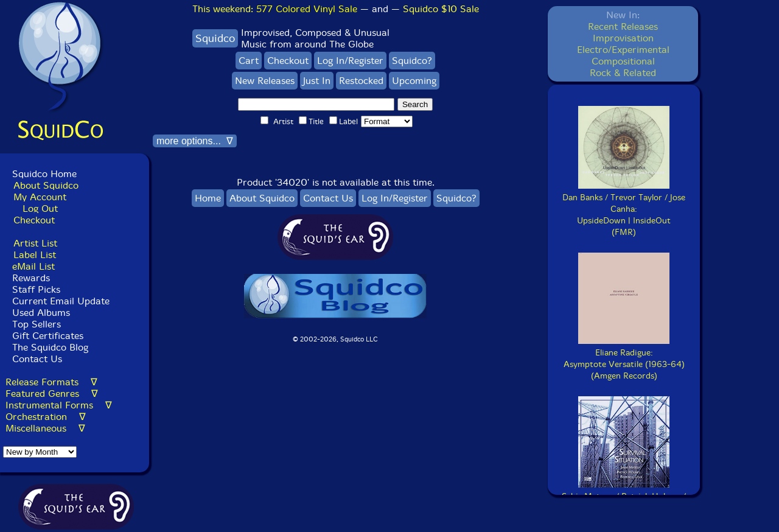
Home (208, 198)
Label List (35, 255)
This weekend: (275, 9)
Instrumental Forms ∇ (59, 405)
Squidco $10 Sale (441, 9)
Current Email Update (59, 301)
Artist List (35, 243)
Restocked (361, 81)
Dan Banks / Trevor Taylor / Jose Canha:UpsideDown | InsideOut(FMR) (624, 209)
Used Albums (41, 313)
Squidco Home (44, 174)
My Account (40, 197)
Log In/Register (350, 61)
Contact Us (36, 359)
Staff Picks (36, 289)
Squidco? (412, 61)
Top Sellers (37, 324)
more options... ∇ (195, 141)
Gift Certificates (48, 336)
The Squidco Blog (50, 347)
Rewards (31, 278)
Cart (249, 61)
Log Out (40, 208)
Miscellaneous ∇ (45, 428)
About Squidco (46, 185)
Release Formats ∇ (51, 382)
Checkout (34, 220)
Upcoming (414, 81)
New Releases (265, 81)
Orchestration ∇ (46, 417)
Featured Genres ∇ (52, 394)
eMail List (33, 266)
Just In (317, 81)
